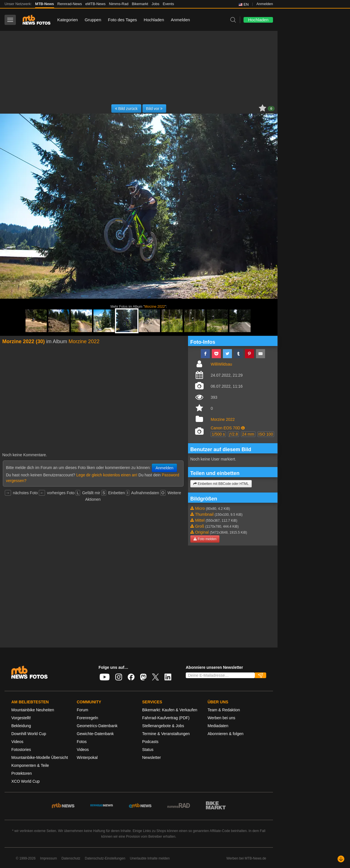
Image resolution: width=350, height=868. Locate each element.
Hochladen (154, 20)
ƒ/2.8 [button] (233, 434)
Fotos (82, 742)
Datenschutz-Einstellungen (105, 858)
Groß (200, 526)
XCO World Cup (25, 781)
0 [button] (271, 109)
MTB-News (44, 4)
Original (202, 532)
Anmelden (265, 4)
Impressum (49, 858)
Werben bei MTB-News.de (247, 858)
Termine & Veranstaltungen (166, 734)
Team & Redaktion (224, 710)
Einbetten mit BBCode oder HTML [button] (221, 484)
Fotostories (21, 750)
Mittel (200, 520)
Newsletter (151, 757)
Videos (17, 742)
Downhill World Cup (29, 734)
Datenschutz (71, 858)
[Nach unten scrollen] (341, 859)
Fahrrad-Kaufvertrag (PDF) (166, 718)
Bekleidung (21, 726)
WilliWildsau (221, 364)
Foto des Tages (122, 20)
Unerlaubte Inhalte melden (150, 858)
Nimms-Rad (119, 4)
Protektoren (22, 773)
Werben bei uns (221, 718)
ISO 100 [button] (266, 434)
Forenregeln (87, 718)
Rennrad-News (70, 4)
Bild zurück (126, 109)
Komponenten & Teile (30, 765)
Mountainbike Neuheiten (33, 710)
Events (168, 4)
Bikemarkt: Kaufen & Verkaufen (170, 710)
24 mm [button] (248, 434)
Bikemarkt (140, 4)
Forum (82, 710)
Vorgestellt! (21, 718)
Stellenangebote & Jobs (163, 726)
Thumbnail (204, 514)
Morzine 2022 (155, 307)
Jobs (155, 4)
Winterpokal (87, 757)
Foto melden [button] (205, 539)
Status (148, 750)
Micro (200, 508)
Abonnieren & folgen (226, 734)
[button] (243, 428)
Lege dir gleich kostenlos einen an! (107, 475)
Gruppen (93, 20)
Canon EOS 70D (225, 428)
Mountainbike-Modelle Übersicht (40, 757)
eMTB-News (95, 4)
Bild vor (154, 109)
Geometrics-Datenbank (97, 726)
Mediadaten (218, 726)
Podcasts (150, 742)
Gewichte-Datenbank (95, 734)
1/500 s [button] (218, 434)
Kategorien (68, 20)
